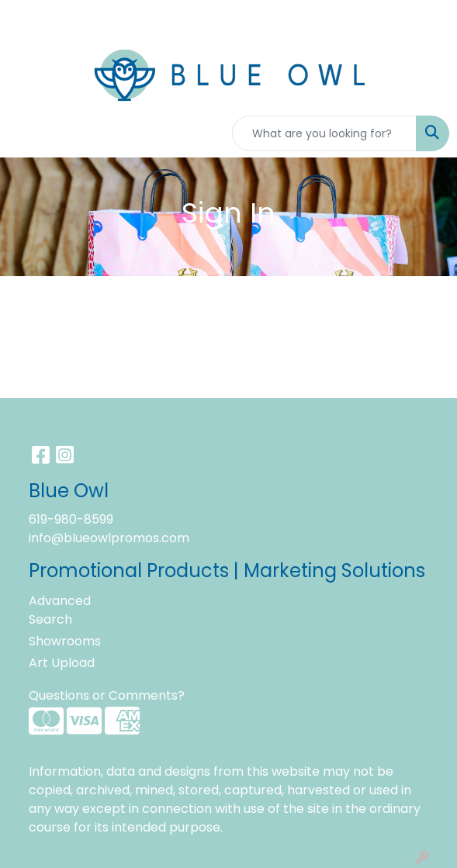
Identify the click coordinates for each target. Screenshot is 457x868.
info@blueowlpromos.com (109, 538)
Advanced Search (60, 610)
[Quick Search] (324, 133)
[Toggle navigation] (24, 133)
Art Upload (62, 663)
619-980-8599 (71, 519)
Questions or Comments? (107, 695)
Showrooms (65, 641)
